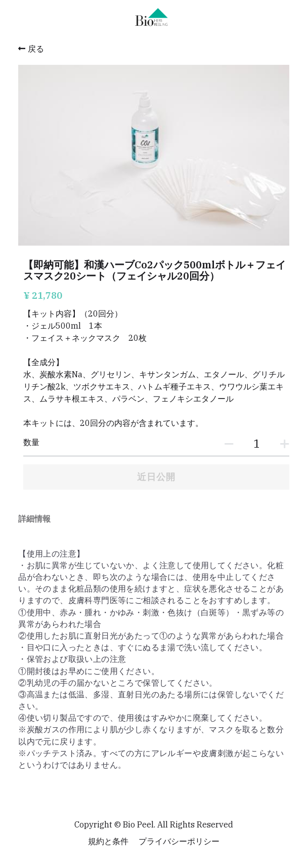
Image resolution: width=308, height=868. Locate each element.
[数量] (256, 443)
